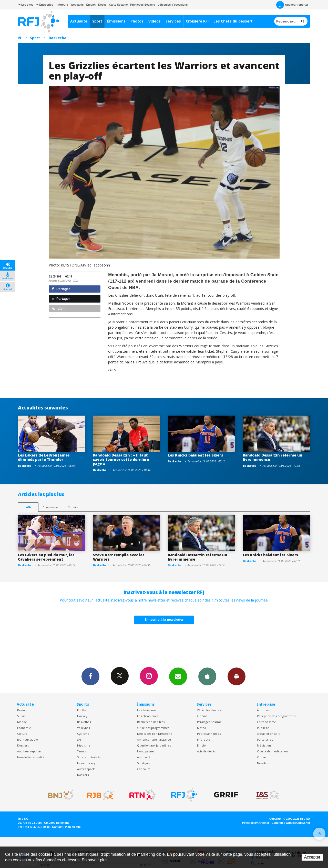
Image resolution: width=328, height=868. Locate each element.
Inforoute (62, 5)
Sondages (144, 763)
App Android (237, 676)
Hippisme (84, 745)
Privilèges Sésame (143, 5)
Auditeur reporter (30, 751)
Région (22, 710)
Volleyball (84, 728)
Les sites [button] (26, 5)
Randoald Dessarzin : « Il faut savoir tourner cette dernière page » (121, 459)
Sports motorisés (89, 757)
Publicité (263, 728)
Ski (79, 739)
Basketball (59, 38)
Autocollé (144, 757)
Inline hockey (86, 763)
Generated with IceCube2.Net (291, 823)
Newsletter (264, 763)
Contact (262, 757)
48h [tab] (28, 507)
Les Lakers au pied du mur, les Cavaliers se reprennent (46, 557)
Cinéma (202, 716)
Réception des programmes (276, 716)
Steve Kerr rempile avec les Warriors (119, 557)
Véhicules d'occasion (211, 710)
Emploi (91, 5)
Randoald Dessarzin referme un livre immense (273, 457)
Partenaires (265, 739)
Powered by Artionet (256, 823)
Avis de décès (206, 751)
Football (83, 710)
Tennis (81, 751)
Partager (61, 289)
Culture (22, 734)
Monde (22, 722)
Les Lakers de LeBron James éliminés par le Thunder (44, 457)
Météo (202, 728)
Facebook (90, 676)
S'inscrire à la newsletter (164, 620)
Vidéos (155, 21)
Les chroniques (148, 716)
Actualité (79, 21)
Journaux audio (28, 739)
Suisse (21, 716)
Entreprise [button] (45, 5)
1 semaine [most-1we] (50, 507)
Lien (58, 309)
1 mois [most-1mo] (73, 507)
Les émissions (147, 710)
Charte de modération (272, 751)
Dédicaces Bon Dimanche (155, 734)
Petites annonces (209, 734)
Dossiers (23, 745)
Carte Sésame (119, 5)
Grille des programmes (153, 728)
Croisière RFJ (197, 21)
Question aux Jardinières (154, 745)
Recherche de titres (151, 722)
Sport (97, 21)
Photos (137, 21)
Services (173, 21)
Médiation (264, 745)
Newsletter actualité (31, 757)
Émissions (116, 21)
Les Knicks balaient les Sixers (196, 455)
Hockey (82, 716)
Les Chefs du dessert (233, 21)
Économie (24, 728)
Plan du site (73, 827)
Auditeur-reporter (292, 5)
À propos (263, 710)
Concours (144, 769)
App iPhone (207, 676)
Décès (102, 5)
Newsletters (178, 676)
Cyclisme (83, 734)
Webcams (77, 5)
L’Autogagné (145, 751)
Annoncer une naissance (154, 739)
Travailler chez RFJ (269, 734)
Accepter (312, 857)
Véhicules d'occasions (173, 5)
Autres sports (86, 769)
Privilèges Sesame (209, 722)
